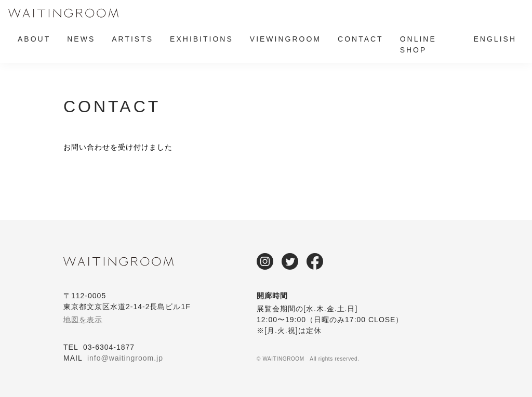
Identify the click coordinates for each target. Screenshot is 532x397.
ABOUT (34, 39)
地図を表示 (83, 320)
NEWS (81, 39)
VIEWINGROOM (285, 39)
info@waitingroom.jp (125, 358)
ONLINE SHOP (418, 44)
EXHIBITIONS (202, 39)
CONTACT (361, 39)
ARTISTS (132, 39)
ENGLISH (495, 39)
